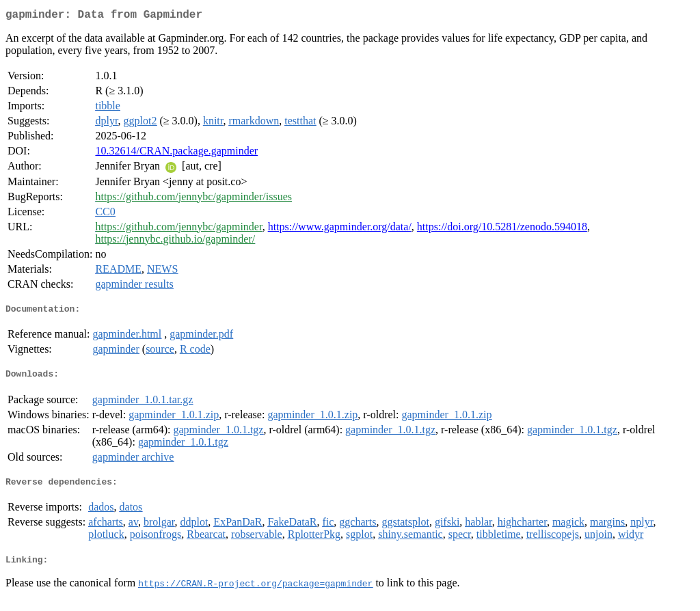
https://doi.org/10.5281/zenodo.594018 (502, 229)
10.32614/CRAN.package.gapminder (176, 153)
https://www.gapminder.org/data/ (340, 229)
